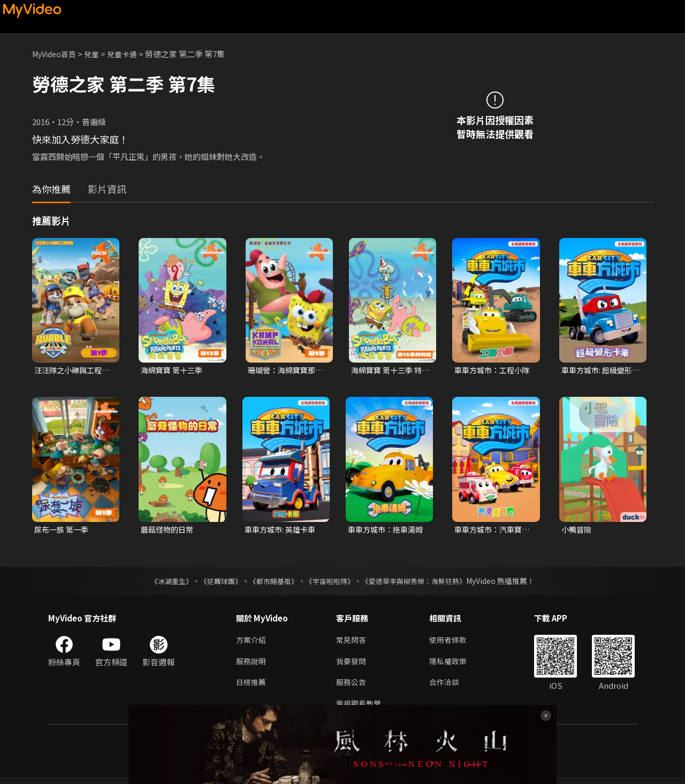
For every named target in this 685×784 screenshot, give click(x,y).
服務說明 (252, 665)
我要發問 (352, 665)
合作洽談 (448, 687)
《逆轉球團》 (215, 583)
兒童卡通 (129, 54)
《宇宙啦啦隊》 (331, 583)
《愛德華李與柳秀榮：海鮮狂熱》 (421, 583)
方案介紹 (252, 643)
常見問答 (352, 643)
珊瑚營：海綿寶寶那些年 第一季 (284, 371)
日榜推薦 (252, 687)
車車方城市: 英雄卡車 (282, 531)
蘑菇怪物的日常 (169, 531)
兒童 (97, 54)
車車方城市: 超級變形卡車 (599, 371)
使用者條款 (452, 643)
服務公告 (352, 687)
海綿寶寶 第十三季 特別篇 (389, 371)
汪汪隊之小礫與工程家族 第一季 (70, 371)
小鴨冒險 (577, 531)
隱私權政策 (452, 665)
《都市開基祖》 (271, 583)
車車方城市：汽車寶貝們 (490, 531)
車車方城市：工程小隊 (490, 371)
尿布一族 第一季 (63, 531)
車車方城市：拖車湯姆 (384, 531)
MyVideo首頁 (56, 54)
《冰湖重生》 (162, 583)
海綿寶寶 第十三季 (174, 370)
